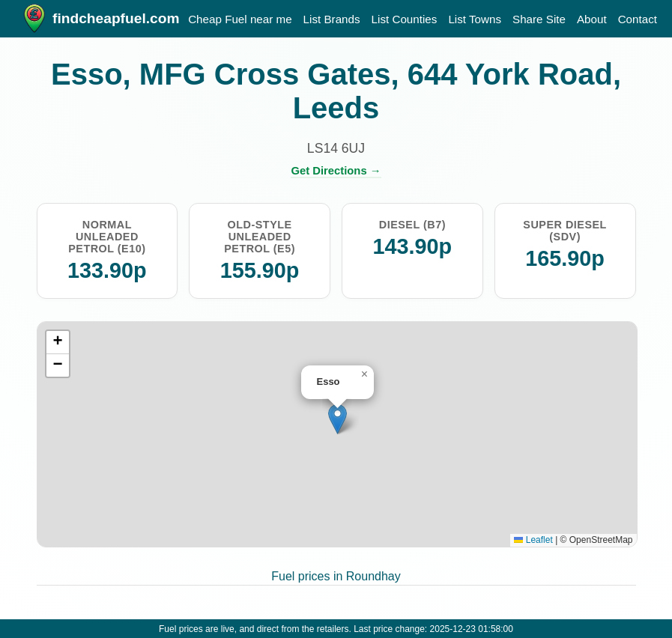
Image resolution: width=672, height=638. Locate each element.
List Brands (332, 19)
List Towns (475, 19)
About (592, 19)
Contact (638, 19)
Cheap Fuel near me (240, 19)
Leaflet (533, 540)
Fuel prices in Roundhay (336, 576)
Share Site (539, 19)
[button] (337, 419)
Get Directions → (336, 170)
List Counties (405, 19)
